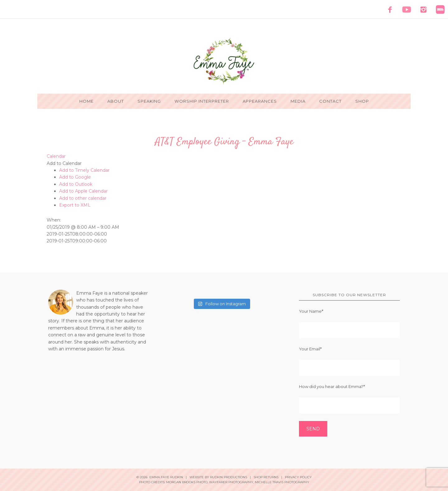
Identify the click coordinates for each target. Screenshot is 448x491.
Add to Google (75, 177)
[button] (64, 163)
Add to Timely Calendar (84, 170)
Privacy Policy (298, 477)
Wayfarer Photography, (231, 482)
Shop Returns (266, 477)
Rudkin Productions (229, 477)
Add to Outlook (76, 184)
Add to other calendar (83, 198)
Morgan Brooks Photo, (187, 482)
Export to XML (75, 205)
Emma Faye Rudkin (224, 61)
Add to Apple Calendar (83, 191)
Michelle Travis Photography (282, 482)
